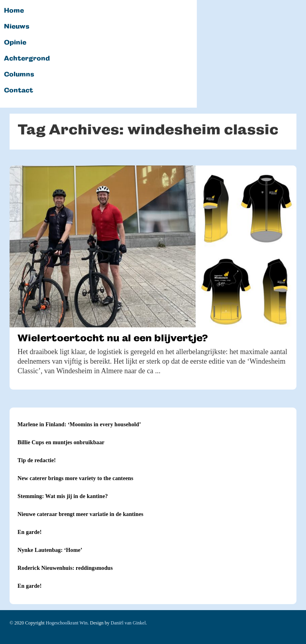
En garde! (29, 532)
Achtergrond (27, 59)
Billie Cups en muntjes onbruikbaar (61, 442)
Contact (19, 91)
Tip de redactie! (37, 460)
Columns (19, 75)
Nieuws (17, 27)
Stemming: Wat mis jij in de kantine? (63, 496)
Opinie (15, 43)
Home (14, 11)
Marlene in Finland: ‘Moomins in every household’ (79, 424)
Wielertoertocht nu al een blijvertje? (113, 338)
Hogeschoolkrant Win (67, 623)
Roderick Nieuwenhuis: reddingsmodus (65, 568)
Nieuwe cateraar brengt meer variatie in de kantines (80, 514)
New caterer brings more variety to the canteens (75, 478)
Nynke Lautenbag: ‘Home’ (50, 550)
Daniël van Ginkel (128, 623)
